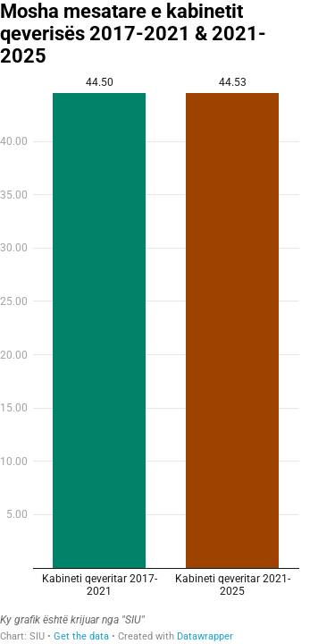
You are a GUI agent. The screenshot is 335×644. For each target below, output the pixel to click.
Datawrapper (205, 636)
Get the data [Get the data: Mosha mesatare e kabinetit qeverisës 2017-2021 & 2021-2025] (81, 636)
